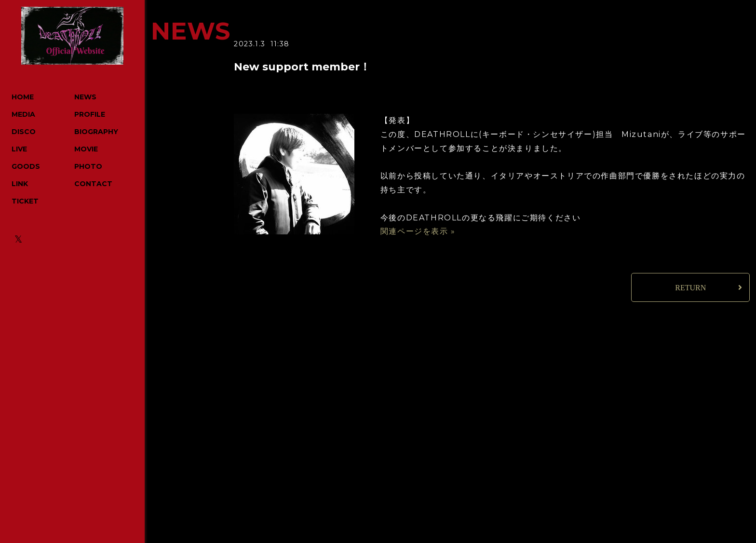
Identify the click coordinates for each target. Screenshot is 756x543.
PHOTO (88, 166)
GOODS (26, 166)
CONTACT (93, 184)
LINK (20, 184)
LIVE (19, 149)
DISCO (24, 132)
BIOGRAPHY (96, 132)
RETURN (690, 288)
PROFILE (90, 114)
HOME (23, 97)
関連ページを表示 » (418, 231)
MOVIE (86, 149)
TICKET (25, 201)
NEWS (85, 97)
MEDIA (23, 114)
